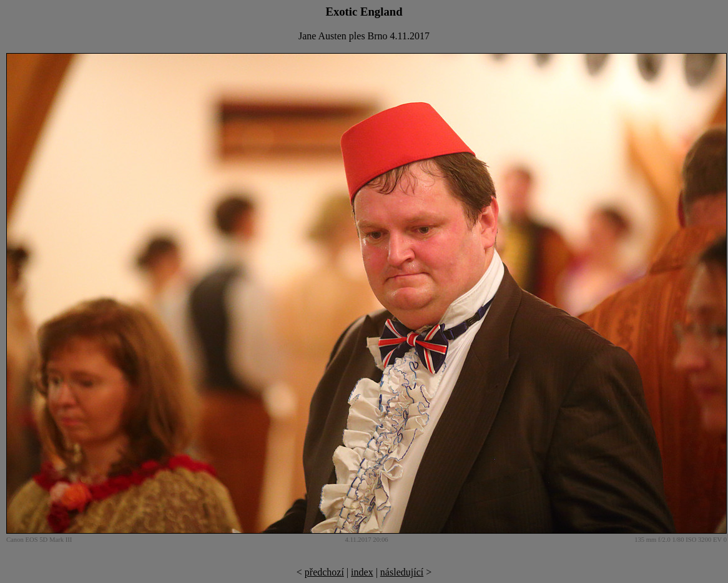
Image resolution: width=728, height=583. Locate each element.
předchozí (324, 572)
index (362, 572)
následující (402, 572)
